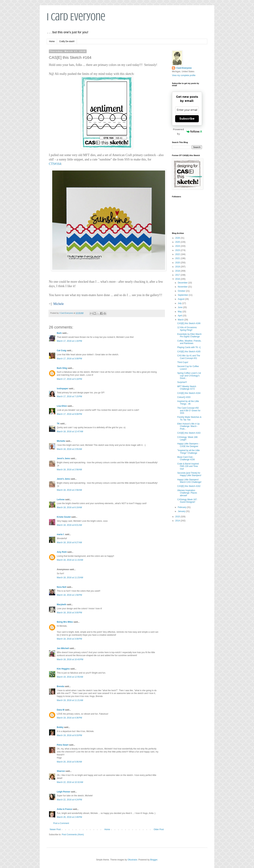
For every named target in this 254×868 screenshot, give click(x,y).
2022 (178, 254)
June (180, 307)
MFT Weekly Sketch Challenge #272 (187, 388)
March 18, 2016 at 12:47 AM (70, 432)
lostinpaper (63, 389)
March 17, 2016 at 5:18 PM (69, 379)
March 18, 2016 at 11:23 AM (70, 578)
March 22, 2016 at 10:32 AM (70, 782)
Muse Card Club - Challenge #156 (186, 458)
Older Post (159, 829)
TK (58, 424)
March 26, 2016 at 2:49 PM (69, 817)
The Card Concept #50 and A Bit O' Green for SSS (189, 410)
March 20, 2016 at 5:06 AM (69, 762)
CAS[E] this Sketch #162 (189, 486)
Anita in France (64, 809)
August (181, 299)
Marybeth (61, 604)
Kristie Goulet (64, 517)
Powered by (188, 131)
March (181, 320)
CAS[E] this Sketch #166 (189, 323)
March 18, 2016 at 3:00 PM (69, 613)
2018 (178, 271)
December (183, 283)
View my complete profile (184, 75)
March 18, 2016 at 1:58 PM (69, 595)
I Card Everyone (76, 17)
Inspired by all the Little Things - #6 (188, 402)
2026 (178, 238)
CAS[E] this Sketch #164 (189, 393)
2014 (178, 521)
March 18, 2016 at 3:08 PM (69, 639)
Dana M (61, 710)
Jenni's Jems (63, 458)
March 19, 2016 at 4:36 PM (69, 718)
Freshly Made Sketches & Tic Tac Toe (189, 418)
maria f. (61, 534)
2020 (178, 263)
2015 (178, 517)
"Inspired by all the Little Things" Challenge (188, 452)
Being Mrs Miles (65, 622)
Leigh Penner (64, 792)
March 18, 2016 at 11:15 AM (70, 560)
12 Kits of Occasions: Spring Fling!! (187, 329)
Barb (59, 333)
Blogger (154, 860)
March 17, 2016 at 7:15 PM (69, 396)
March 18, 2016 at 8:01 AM (69, 525)
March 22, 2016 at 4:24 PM (69, 800)
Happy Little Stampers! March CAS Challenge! (189, 481)
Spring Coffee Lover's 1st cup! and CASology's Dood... (189, 376)
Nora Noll (61, 587)
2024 (178, 246)
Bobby (60, 727)
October (182, 291)
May (180, 312)
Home (52, 41)
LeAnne (61, 500)
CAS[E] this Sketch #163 (189, 433)
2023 (178, 250)
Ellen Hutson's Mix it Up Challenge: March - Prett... (188, 426)
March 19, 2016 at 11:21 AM (70, 700)
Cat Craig (61, 351)
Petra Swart (63, 745)
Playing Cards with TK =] (189, 347)
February (182, 507)
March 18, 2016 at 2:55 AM (69, 449)
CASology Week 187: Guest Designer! (187, 501)
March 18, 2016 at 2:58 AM (69, 470)
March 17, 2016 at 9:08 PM (69, 414)
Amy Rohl (62, 552)
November (183, 287)
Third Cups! (183, 362)
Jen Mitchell (63, 648)
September (183, 295)
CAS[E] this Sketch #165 (189, 352)
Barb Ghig (62, 368)
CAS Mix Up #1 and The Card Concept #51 (189, 357)
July (180, 303)
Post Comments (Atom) (73, 835)
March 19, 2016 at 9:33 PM (69, 735)
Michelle (61, 441)
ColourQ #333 (184, 397)
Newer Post (55, 829)
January (182, 511)
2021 (178, 258)
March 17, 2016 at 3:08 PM (69, 359)
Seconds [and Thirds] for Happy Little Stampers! (189, 474)
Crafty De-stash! (67, 41)
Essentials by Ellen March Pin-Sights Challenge (189, 335)
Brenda (60, 686)
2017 (178, 275)
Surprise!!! (182, 382)
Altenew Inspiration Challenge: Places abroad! (187, 493)
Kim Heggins (63, 669)
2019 (178, 267)
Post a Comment (61, 823)
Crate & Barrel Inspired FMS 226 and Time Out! (188, 466)
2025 (178, 242)
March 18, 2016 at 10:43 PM (70, 659)
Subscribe (187, 119)
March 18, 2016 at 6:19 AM (69, 507)
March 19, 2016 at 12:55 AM (70, 677)
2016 (178, 279)
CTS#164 (55, 164)
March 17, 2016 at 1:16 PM (69, 341)
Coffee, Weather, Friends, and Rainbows (189, 342)
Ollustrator (132, 860)
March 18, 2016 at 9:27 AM (69, 542)
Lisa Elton (62, 406)
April (180, 316)
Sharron (61, 771)
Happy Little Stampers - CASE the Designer (188, 445)
